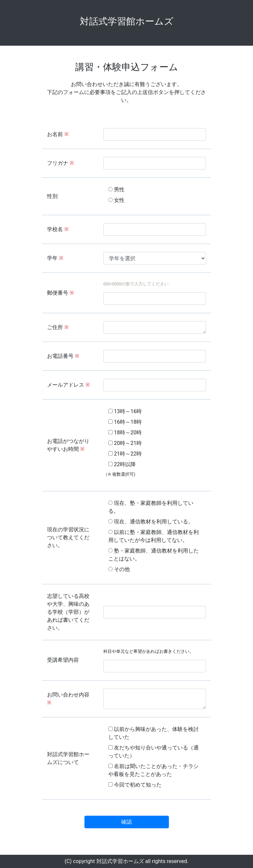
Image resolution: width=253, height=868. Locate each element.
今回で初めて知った (135, 785)
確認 (126, 822)
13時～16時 (125, 411)
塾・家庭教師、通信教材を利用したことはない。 (153, 555)
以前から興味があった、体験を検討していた (153, 733)
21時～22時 (125, 454)
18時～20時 (125, 433)
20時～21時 (125, 443)
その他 (119, 569)
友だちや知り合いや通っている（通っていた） (153, 752)
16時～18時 (125, 422)
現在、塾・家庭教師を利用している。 (151, 507)
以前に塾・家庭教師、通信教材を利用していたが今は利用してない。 (153, 536)
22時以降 (122, 464)
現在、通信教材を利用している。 (151, 522)
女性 (116, 200)
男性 (116, 190)
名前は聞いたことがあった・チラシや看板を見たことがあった (153, 770)
